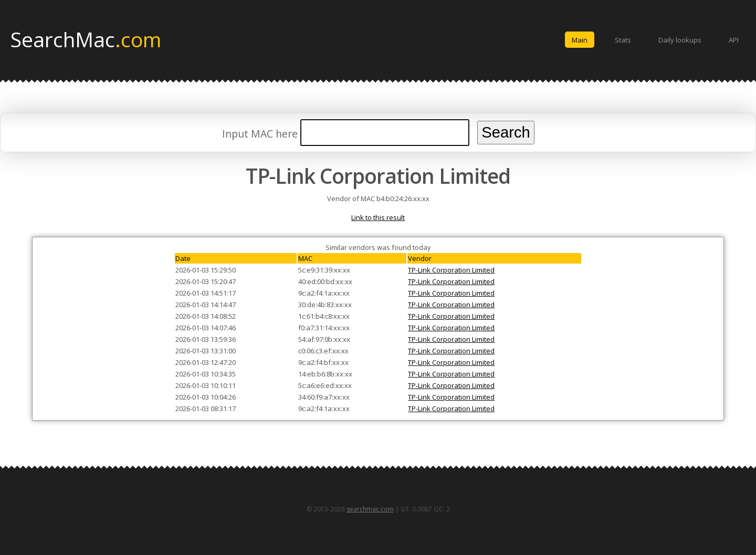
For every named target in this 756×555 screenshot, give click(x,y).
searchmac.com (370, 509)
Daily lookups (680, 40)
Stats (623, 40)
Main (580, 40)
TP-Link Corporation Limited (451, 270)
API (734, 40)
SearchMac (86, 39)
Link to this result (378, 217)
